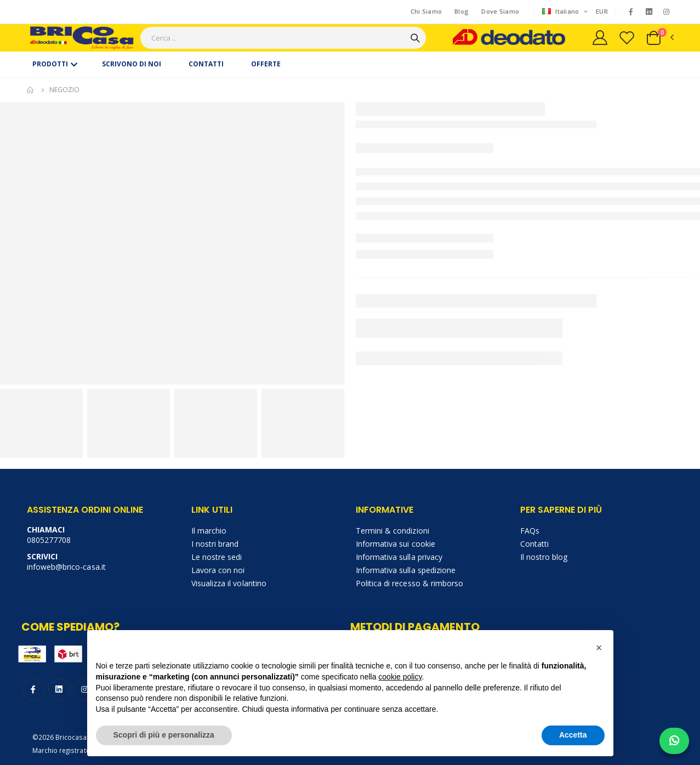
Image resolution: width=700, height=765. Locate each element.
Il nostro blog (544, 557)
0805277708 (49, 540)
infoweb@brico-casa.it (66, 567)
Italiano (562, 11)
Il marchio (209, 531)
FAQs (530, 531)
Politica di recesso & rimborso (410, 583)
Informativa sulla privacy (399, 557)
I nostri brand (215, 544)
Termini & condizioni (392, 531)
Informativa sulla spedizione (406, 570)
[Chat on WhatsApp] (674, 741)
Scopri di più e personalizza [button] (164, 735)
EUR (602, 11)
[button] (659, 38)
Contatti (535, 544)
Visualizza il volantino (229, 583)
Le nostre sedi (217, 557)
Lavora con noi (218, 570)
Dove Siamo (500, 11)
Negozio (64, 90)
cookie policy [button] (400, 677)
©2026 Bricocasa (60, 737)
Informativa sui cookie (395, 544)
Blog (462, 11)
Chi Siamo (426, 11)
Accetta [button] (573, 735)
